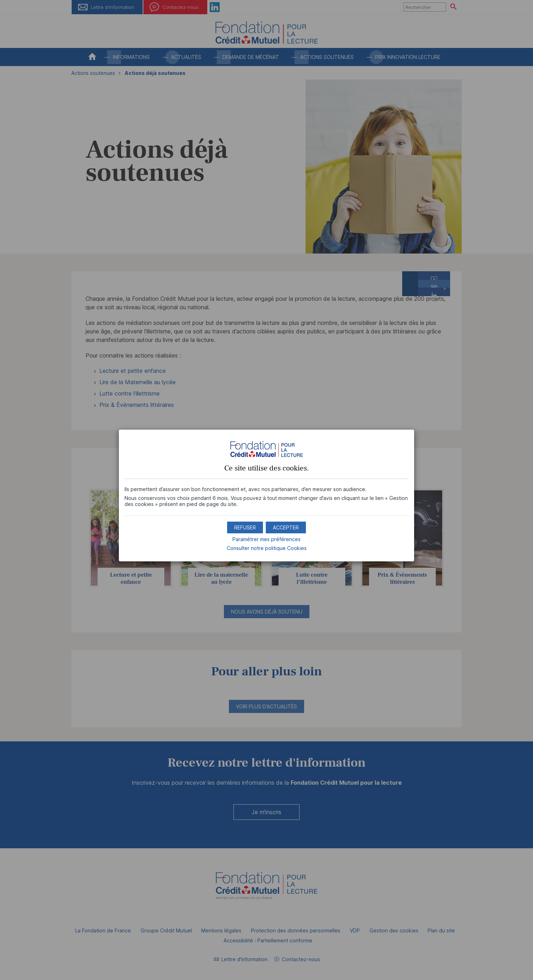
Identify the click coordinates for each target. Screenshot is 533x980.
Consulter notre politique (267, 548)
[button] (286, 527)
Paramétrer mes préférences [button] (266, 539)
